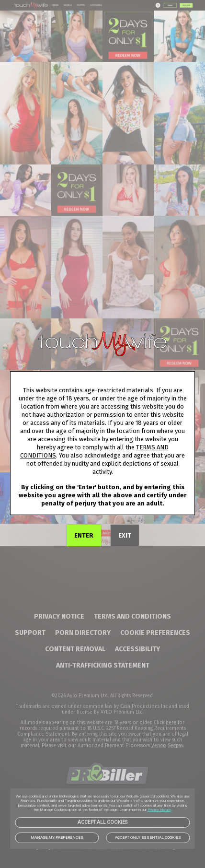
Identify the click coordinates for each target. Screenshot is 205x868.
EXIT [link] (125, 535)
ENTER (84, 535)
